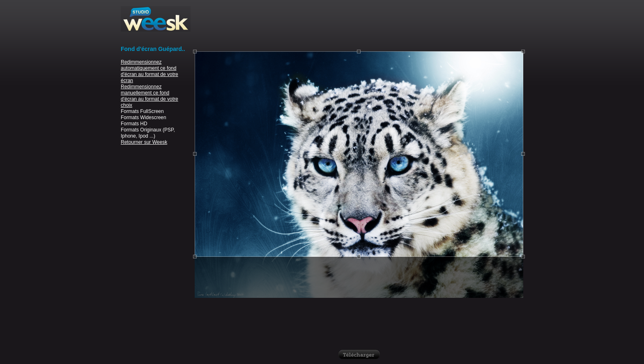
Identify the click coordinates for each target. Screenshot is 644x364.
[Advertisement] (359, 25)
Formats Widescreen (144, 117)
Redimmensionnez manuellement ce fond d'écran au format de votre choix (149, 96)
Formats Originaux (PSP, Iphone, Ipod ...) (148, 133)
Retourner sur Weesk (144, 142)
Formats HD (134, 124)
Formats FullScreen (142, 111)
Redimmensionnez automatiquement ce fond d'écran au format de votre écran (149, 71)
